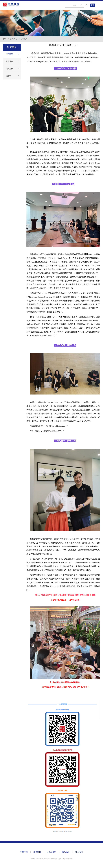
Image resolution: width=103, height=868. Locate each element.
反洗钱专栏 (51, 852)
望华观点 (9, 61)
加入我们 (79, 852)
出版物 (8, 76)
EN (87, 5)
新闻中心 (14, 39)
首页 (5, 39)
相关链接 (37, 852)
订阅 (93, 5)
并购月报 (9, 69)
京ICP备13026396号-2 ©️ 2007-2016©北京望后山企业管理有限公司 (51, 859)
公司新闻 (24, 39)
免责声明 (24, 852)
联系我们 (66, 852)
